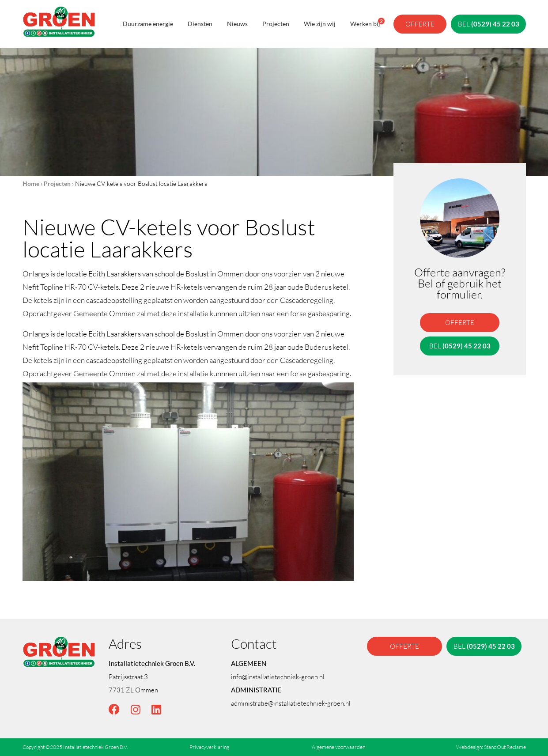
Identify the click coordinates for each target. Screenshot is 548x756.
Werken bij (365, 23)
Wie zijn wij (320, 24)
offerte (420, 24)
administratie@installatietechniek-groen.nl (291, 703)
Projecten (276, 24)
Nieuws (237, 24)
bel (488, 24)
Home (31, 183)
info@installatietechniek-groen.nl (278, 677)
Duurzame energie (148, 24)
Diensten (200, 24)
